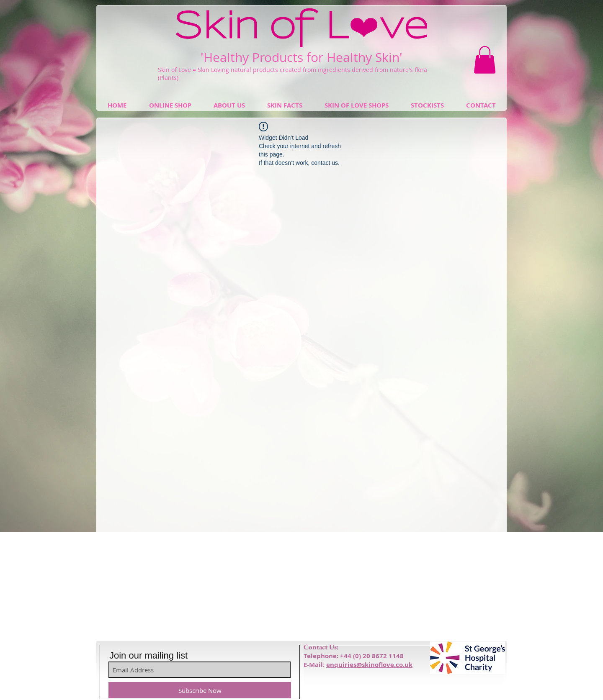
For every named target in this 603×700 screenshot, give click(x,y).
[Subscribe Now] (200, 690)
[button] (485, 60)
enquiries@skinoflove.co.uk (369, 665)
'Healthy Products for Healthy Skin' (301, 57)
